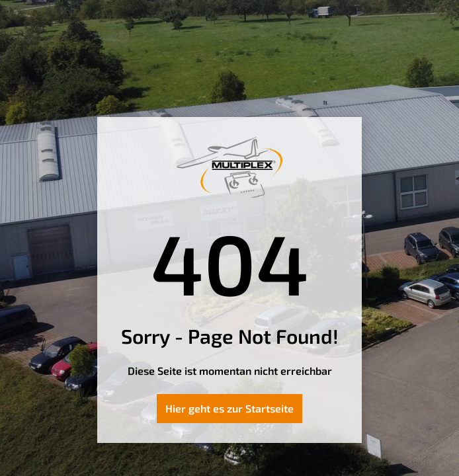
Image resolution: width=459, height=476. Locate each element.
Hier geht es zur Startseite (230, 408)
